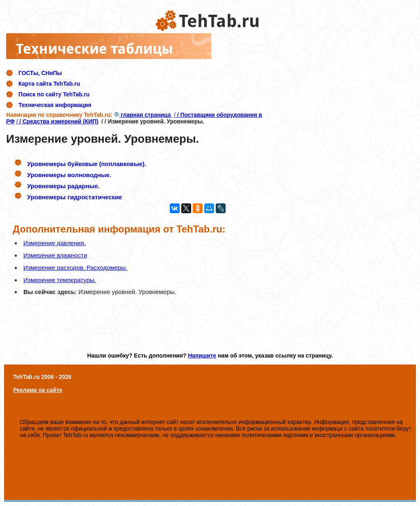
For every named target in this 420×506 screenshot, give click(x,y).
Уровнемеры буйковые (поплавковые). (87, 164)
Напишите (202, 356)
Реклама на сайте (38, 390)
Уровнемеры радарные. (63, 186)
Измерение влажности (55, 255)
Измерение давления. (55, 243)
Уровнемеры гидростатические (75, 197)
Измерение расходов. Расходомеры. (75, 268)
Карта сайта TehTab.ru (49, 84)
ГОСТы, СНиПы (40, 73)
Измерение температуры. (60, 280)
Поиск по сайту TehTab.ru (54, 94)
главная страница (143, 115)
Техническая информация (55, 105)
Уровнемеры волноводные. (69, 175)
